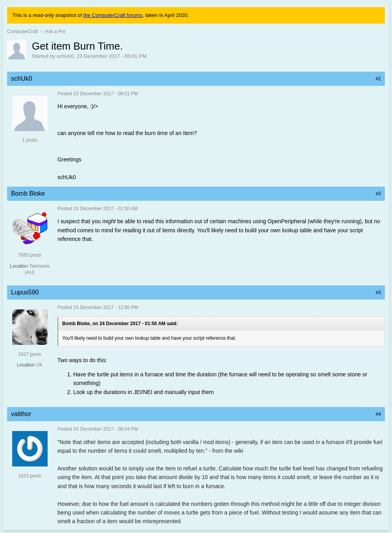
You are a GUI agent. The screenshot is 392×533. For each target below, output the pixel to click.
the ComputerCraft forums (113, 15)
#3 (378, 292)
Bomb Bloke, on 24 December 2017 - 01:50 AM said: (120, 324)
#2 (378, 194)
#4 (378, 414)
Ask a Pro (55, 31)
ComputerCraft (23, 31)
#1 (378, 79)
